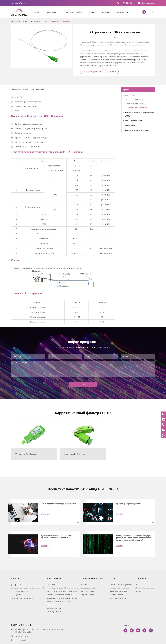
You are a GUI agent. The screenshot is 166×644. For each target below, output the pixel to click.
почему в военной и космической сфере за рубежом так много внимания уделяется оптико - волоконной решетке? (132, 530)
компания (84, 576)
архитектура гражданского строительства (62, 583)
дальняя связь (52, 596)
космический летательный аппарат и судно (62, 579)
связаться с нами (123, 12)
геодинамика (52, 576)
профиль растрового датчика (126, 498)
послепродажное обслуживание (121, 576)
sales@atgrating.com (147, 3)
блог (137, 576)
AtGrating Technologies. (32, 641)
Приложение (51, 12)
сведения (106, 12)
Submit (83, 385)
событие (138, 583)
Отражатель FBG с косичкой (59, 21)
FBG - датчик (130, 125)
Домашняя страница (21, 21)
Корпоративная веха (88, 579)
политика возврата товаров (119, 579)
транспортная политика (118, 589)
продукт (36, 12)
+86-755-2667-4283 (125, 3)
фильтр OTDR (42, 21)
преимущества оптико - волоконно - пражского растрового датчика (54, 529)
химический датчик (54, 599)
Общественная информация (145, 579)
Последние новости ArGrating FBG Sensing (83, 483)
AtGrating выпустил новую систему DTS (56, 498)
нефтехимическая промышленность (60, 586)
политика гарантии (116, 586)
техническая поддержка (118, 583)
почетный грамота (87, 583)
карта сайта (117, 641)
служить (92, 12)
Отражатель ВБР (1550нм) (136, 100)
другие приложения (54, 603)
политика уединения (132, 641)
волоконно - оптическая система (137, 130)
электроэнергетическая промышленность (62, 589)
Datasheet (112, 72)
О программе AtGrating (72, 12)
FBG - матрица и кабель (134, 121)
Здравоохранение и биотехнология (59, 593)
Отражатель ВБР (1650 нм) (136, 104)
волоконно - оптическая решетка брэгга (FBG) (140, 114)
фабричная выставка (88, 586)
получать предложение (92, 72)
